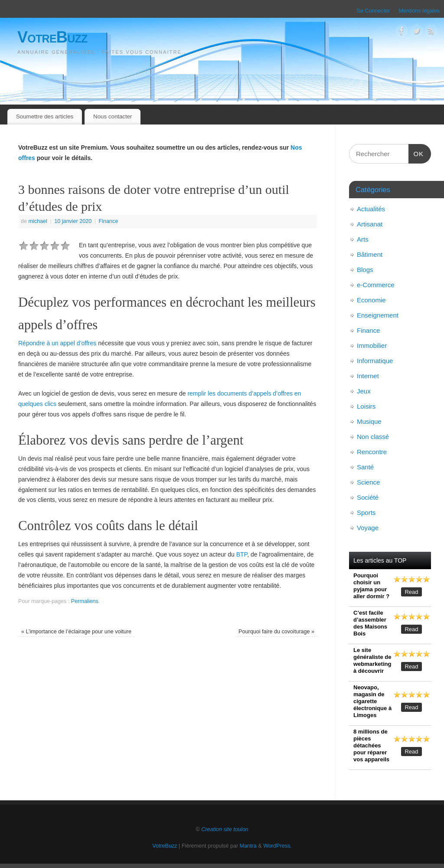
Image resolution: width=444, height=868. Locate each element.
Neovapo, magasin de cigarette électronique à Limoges (372, 701)
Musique (369, 421)
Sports (366, 513)
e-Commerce (376, 285)
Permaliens (85, 601)
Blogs (365, 270)
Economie (371, 300)
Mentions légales (419, 11)
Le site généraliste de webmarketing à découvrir (372, 660)
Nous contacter (113, 116)
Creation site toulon (225, 829)
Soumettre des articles (45, 116)
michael (38, 221)
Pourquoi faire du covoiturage (276, 632)
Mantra (248, 846)
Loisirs (366, 406)
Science (368, 482)
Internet (368, 376)
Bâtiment (370, 254)
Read (411, 592)
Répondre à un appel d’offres (57, 343)
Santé (365, 467)
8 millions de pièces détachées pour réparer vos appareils (371, 745)
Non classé (373, 437)
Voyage (368, 528)
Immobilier (372, 346)
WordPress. (277, 846)
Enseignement (378, 315)
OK (416, 153)
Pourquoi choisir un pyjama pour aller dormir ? (371, 586)
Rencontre (372, 452)
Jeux (364, 391)
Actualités (371, 209)
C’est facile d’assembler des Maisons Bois (370, 623)
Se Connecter (373, 11)
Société (368, 497)
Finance (109, 221)
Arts (363, 239)
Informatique (375, 361)
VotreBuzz (52, 37)
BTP (242, 554)
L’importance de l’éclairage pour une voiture (76, 632)
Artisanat (370, 224)
